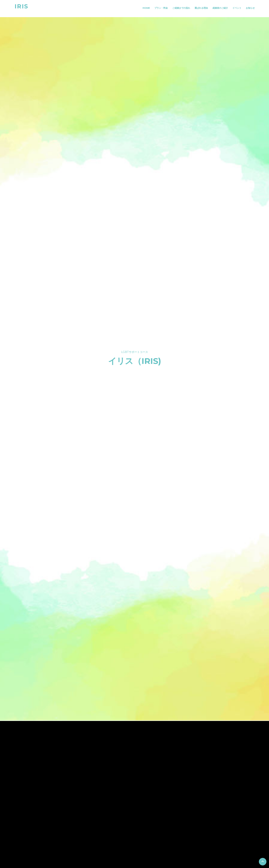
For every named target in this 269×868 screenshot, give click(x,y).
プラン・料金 (161, 8)
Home (146, 8)
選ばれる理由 (201, 8)
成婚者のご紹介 (220, 8)
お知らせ (250, 8)
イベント (237, 8)
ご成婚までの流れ (181, 8)
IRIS (21, 6)
